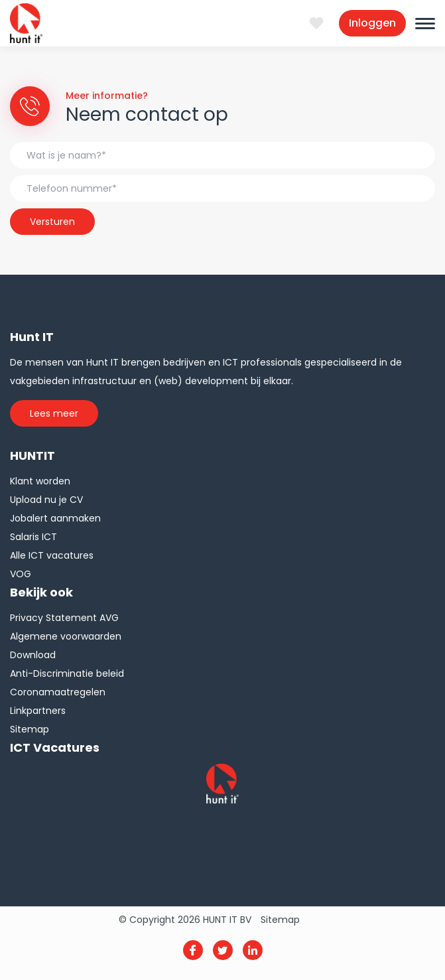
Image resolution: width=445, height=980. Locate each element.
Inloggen (372, 23)
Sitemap (30, 729)
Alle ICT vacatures (52, 555)
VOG (21, 574)
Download (33, 655)
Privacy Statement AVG (64, 618)
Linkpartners (38, 711)
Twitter (223, 950)
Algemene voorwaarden (66, 636)
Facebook (193, 950)
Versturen (52, 222)
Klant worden (40, 481)
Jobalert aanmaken (55, 518)
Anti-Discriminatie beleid (67, 673)
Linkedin (253, 950)
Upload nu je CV (46, 500)
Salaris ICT (33, 537)
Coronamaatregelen (58, 692)
